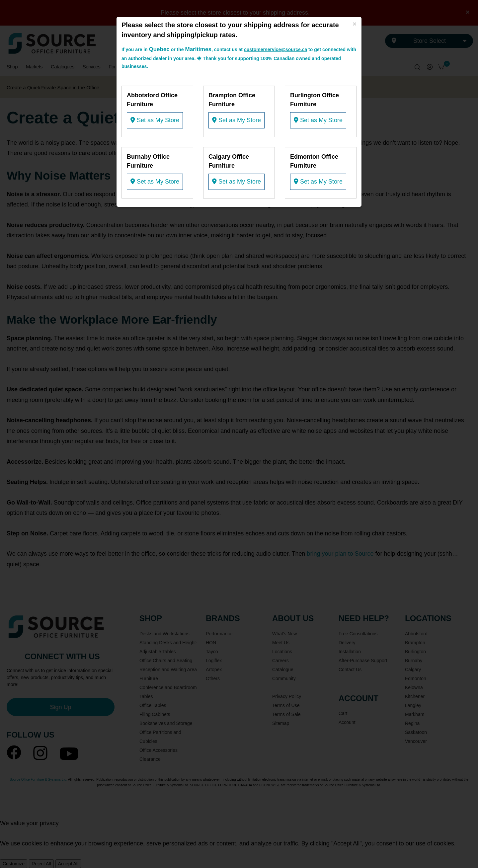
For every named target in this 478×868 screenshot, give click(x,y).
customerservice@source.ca (276, 49)
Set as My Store (155, 120)
